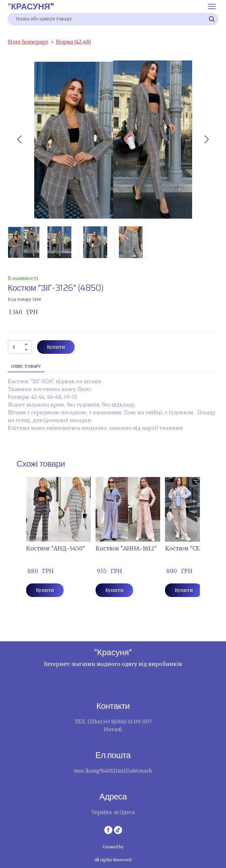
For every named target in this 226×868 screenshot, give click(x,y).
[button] (212, 19)
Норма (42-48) (73, 42)
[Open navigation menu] (212, 6)
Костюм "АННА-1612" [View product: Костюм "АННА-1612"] (126, 548)
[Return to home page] (31, 6)
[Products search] (113, 19)
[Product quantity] (18, 347)
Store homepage (28, 42)
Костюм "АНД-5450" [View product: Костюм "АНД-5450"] (56, 548)
